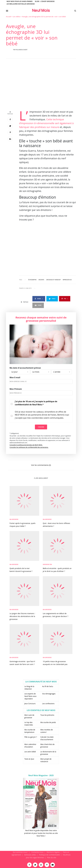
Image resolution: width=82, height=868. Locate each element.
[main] (41, 433)
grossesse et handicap (53, 280)
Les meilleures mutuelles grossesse (21, 4)
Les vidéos (17, 17)
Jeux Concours (30, 704)
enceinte (41, 280)
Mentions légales (53, 852)
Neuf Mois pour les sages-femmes (20, 1)
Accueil (9, 17)
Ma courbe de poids (48, 722)
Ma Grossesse (14, 519)
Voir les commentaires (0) (41, 465)
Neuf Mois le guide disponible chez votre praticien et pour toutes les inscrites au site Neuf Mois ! (41, 833)
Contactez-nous (37, 852)
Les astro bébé (30, 752)
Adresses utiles (30, 855)
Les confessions (48, 704)
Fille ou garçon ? (31, 737)
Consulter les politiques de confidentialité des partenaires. (29, 447)
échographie (32, 280)
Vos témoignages (49, 694)
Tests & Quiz (29, 759)
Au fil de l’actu (48, 686)
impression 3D (67, 280)
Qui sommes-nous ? (21, 852)
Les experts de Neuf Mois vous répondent (30, 696)
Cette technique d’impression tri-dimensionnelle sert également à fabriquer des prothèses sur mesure (46, 123)
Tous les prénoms (47, 715)
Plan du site (52, 858)
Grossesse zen (47, 564)
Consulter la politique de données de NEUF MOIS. (26, 445)
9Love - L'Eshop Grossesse (45, 1)
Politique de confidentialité (49, 855)
